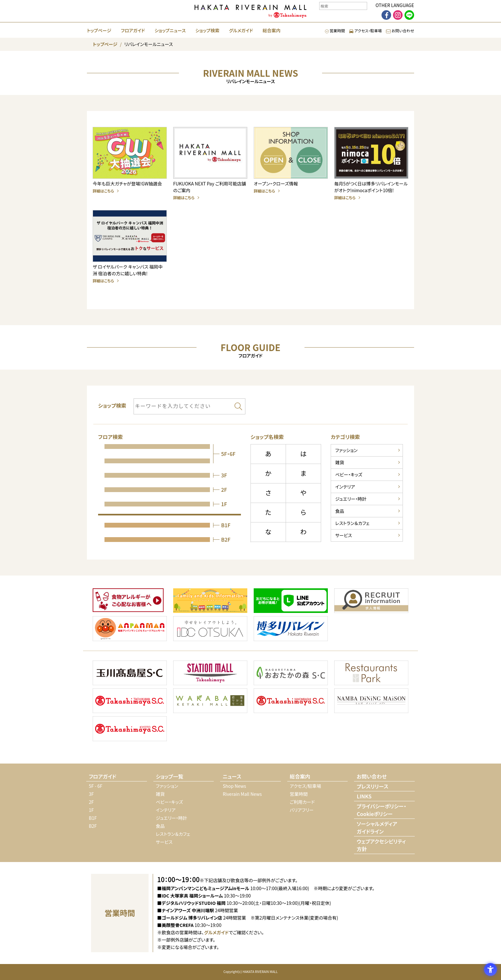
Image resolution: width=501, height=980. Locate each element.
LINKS (364, 796)
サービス (343, 535)
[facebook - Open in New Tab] (386, 15)
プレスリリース (372, 786)
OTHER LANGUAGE (395, 5)
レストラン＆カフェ (352, 523)
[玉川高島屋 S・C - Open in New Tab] (130, 674)
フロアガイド (133, 30)
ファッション (346, 450)
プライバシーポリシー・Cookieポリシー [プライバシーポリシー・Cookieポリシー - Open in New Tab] (381, 810)
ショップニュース (170, 30)
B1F (93, 818)
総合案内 (272, 30)
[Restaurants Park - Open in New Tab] (371, 674)
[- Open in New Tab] (128, 601)
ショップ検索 (207, 30)
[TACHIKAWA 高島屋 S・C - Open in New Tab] (130, 702)
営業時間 (335, 31)
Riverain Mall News (242, 794)
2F (91, 802)
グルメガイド (241, 30)
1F (91, 810)
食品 (340, 511)
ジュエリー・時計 (351, 499)
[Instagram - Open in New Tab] (398, 15)
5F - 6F (96, 786)
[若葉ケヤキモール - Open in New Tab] (210, 702)
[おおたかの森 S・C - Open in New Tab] (291, 674)
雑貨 (340, 462)
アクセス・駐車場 (366, 31)
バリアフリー (302, 810)
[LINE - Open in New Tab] (409, 15)
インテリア (345, 487)
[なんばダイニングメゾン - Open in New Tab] (371, 702)
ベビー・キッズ (349, 474)
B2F (93, 826)
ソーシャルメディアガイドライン (377, 827)
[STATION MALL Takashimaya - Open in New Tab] (210, 674)
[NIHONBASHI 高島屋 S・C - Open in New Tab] (291, 702)
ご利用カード (302, 802)
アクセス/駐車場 (305, 786)
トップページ (99, 30)
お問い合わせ (400, 31)
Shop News (234, 786)
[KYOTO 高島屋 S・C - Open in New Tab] (130, 730)
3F (91, 794)
